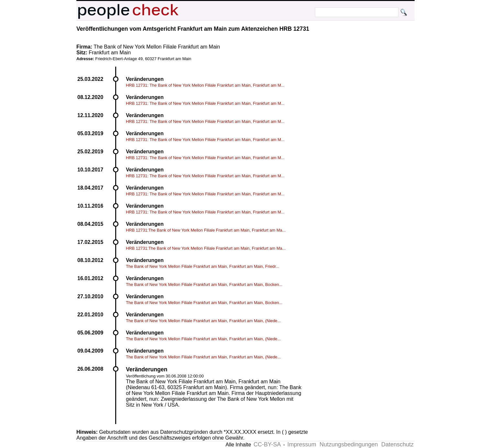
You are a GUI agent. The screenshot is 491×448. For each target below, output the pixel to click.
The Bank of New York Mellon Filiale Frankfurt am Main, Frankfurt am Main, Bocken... (204, 284)
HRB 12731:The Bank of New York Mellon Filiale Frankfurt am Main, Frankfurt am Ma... (206, 230)
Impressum (302, 444)
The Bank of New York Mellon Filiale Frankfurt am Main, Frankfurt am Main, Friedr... (203, 266)
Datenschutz (397, 444)
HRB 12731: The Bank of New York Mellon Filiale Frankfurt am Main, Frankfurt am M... (205, 85)
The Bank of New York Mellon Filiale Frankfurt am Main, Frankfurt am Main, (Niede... (203, 321)
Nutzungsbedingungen (349, 444)
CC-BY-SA (267, 444)
